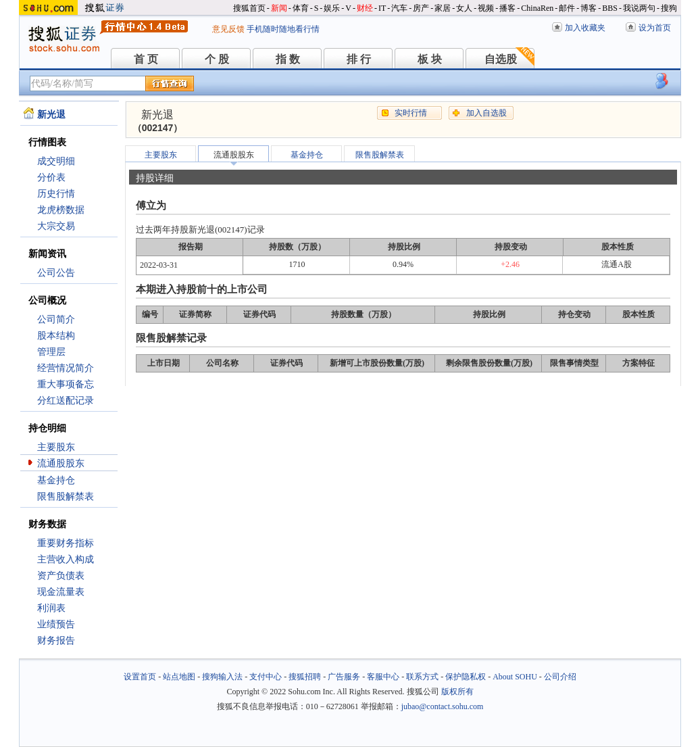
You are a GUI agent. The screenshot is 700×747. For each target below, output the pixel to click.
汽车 (399, 8)
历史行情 (56, 194)
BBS (610, 8)
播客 (507, 8)
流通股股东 (61, 463)
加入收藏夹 (585, 28)
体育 (301, 8)
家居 (443, 8)
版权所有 (457, 692)
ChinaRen (537, 8)
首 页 (146, 59)
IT (382, 8)
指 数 (288, 59)
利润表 (51, 608)
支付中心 (266, 677)
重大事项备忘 (66, 384)
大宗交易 (56, 226)
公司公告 (56, 273)
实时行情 (411, 113)
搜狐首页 (249, 8)
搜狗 (669, 8)
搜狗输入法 (222, 677)
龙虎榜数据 (61, 210)
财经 (365, 8)
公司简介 (56, 319)
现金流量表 (61, 592)
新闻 (279, 8)
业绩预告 (56, 624)
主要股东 (56, 447)
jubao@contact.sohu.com (443, 706)
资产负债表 (61, 576)
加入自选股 (486, 113)
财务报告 (56, 641)
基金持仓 (56, 480)
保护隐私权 (466, 677)
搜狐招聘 (305, 677)
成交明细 (56, 161)
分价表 (51, 177)
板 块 (430, 59)
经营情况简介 (66, 368)
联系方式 (422, 677)
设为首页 (655, 28)
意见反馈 (228, 29)
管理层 (51, 352)
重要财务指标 (66, 543)
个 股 (217, 59)
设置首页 (140, 677)
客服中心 (383, 677)
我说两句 (639, 8)
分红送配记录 (66, 401)
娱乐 (332, 8)
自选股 (501, 59)
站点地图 (179, 677)
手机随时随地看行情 (283, 29)
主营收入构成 (66, 559)
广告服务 (344, 677)
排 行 (359, 59)
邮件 (567, 8)
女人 (464, 8)
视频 (486, 8)
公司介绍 (560, 677)
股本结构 (56, 336)
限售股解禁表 (66, 497)
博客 (589, 8)
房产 (421, 8)
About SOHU (515, 677)
